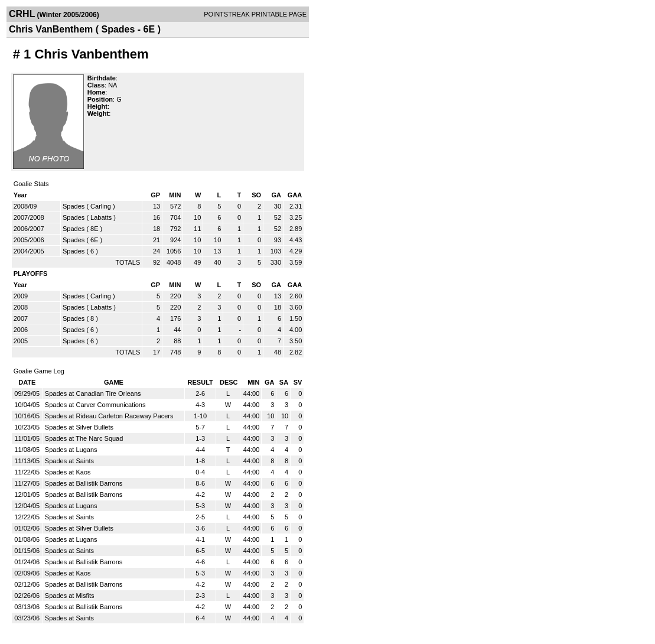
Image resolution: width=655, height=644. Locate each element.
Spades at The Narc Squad (84, 438)
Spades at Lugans (71, 450)
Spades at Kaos (68, 472)
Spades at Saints (69, 461)
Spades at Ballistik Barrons (84, 483)
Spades (74, 206)
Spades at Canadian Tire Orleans (93, 393)
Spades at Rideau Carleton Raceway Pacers (109, 416)
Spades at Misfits (70, 596)
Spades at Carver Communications (95, 405)
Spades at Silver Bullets (79, 427)
